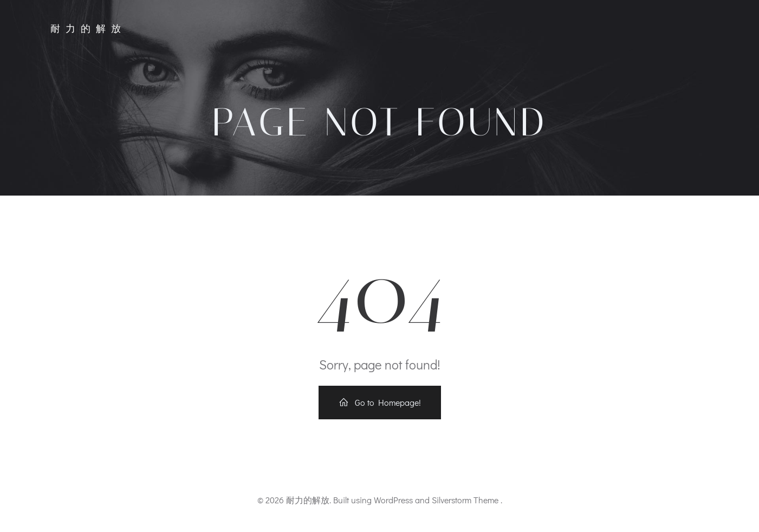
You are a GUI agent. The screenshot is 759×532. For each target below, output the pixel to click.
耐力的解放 (88, 29)
